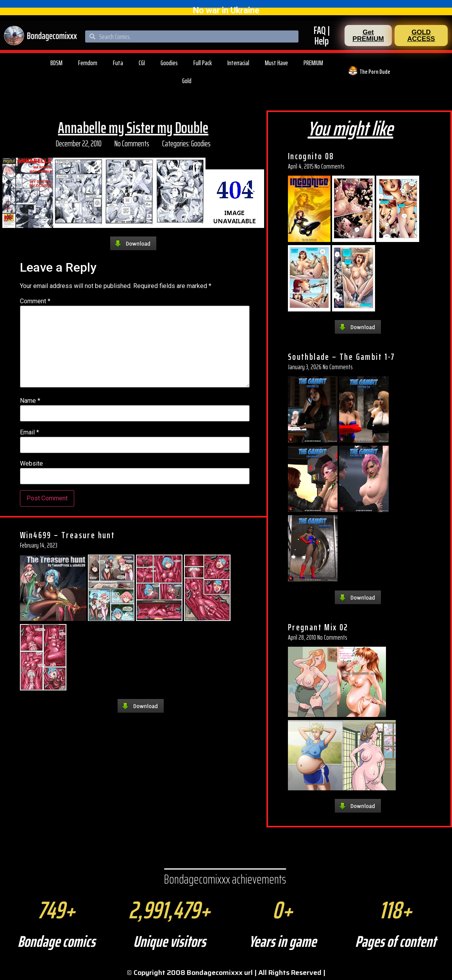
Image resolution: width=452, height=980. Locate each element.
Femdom (88, 63)
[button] (368, 36)
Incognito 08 (311, 156)
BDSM (56, 63)
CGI (142, 63)
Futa (118, 63)
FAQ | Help (322, 36)
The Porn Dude (375, 72)
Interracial (238, 63)
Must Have (276, 63)
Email (29, 432)
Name (30, 401)
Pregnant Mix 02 (318, 627)
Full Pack (203, 63)
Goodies (169, 63)
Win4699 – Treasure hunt (67, 535)
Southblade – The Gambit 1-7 (342, 357)
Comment (35, 301)
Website (31, 464)
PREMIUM (313, 63)
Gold (187, 81)
